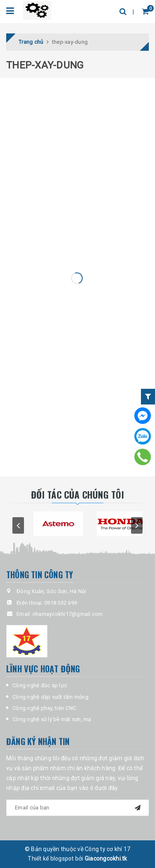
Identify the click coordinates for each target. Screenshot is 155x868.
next (137, 525)
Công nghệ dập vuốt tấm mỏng (50, 697)
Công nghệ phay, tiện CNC (44, 708)
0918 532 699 (61, 603)
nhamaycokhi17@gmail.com (68, 614)
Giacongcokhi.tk (106, 859)
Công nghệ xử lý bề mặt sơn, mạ (52, 719)
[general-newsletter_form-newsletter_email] (77, 808)
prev (18, 525)
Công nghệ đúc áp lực (40, 685)
